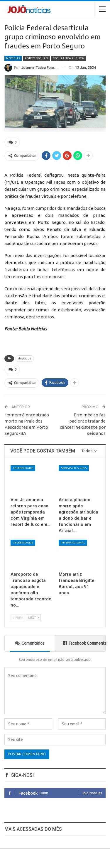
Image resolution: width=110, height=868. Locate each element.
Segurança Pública (68, 58)
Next (33, 618)
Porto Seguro (36, 58)
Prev (18, 618)
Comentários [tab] (30, 643)
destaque (25, 358)
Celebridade (23, 468)
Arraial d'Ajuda (74, 468)
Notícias (13, 58)
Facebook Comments (84, 643)
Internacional (73, 542)
